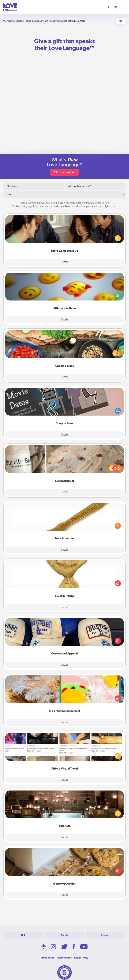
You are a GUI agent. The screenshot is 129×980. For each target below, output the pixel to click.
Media (64, 935)
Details (64, 262)
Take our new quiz (65, 172)
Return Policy (81, 958)
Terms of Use (48, 958)
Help (24, 935)
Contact (105, 935)
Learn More (80, 21)
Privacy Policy (64, 958)
